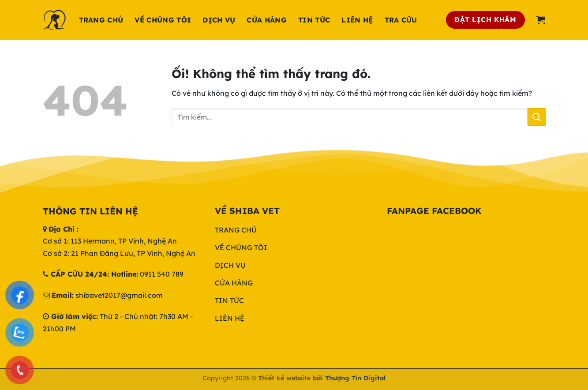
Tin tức (314, 20)
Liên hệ (357, 20)
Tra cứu (401, 20)
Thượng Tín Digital (355, 378)
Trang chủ (101, 20)
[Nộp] (536, 117)
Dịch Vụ (219, 20)
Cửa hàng (267, 20)
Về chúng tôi (163, 20)
